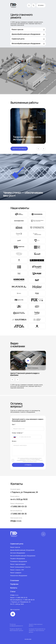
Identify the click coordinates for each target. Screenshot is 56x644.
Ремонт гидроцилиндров (18, 564)
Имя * (14, 425)
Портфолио (14, 584)
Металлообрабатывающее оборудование (23, 556)
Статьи (13, 592)
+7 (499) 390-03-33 (18, 506)
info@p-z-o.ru (16, 521)
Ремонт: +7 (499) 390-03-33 (19, 598)
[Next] (44, 149)
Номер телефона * (18, 433)
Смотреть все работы (19, 149)
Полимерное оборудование (19, 561)
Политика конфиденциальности (16, 625)
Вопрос (14, 441)
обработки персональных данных (30, 461)
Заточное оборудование (18, 553)
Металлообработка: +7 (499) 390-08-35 (22, 600)
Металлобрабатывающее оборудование (28, 43)
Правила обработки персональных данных (16, 630)
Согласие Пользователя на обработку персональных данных (37, 630)
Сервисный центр (28, 39)
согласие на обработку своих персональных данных (31, 458)
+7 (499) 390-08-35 (18, 514)
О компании (15, 580)
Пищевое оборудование (18, 559)
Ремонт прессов (28, 29)
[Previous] (38, 149)
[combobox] (15, 437)
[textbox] (14, 437)
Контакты (14, 588)
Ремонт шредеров (16, 573)
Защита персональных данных (36, 625)
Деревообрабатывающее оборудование (28, 34)
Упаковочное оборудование (19, 576)
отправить (28, 465)
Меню (41, 5)
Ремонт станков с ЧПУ (17, 570)
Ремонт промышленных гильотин (20, 567)
